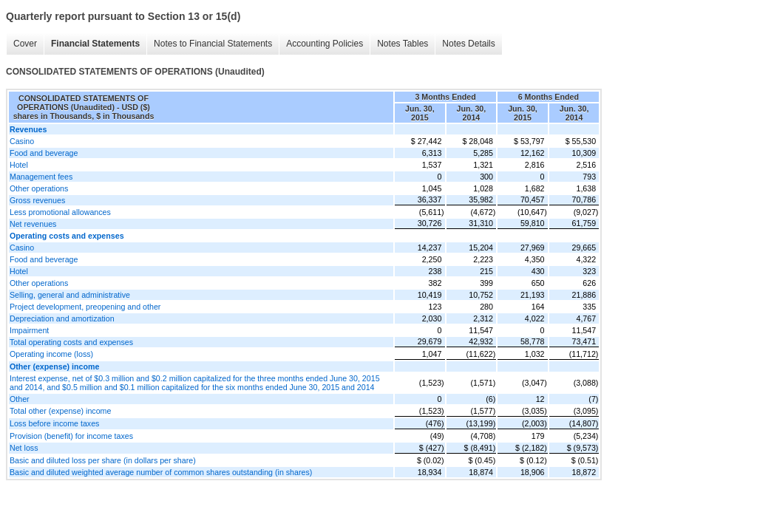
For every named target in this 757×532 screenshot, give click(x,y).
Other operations (39, 188)
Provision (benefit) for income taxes (71, 436)
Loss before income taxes (54, 423)
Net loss (24, 448)
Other (20, 399)
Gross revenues (37, 200)
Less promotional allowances (60, 212)
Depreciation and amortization (62, 318)
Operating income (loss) (51, 354)
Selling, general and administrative (70, 295)
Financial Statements (95, 44)
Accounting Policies (325, 44)
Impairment (29, 330)
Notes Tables (403, 44)
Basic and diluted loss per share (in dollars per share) (103, 460)
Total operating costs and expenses (71, 342)
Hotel (19, 165)
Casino (22, 141)
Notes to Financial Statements (213, 44)
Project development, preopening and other (85, 307)
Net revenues (33, 224)
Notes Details (468, 44)
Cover (25, 44)
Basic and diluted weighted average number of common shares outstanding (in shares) (161, 472)
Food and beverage (44, 153)
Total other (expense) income (60, 411)
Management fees (41, 177)
